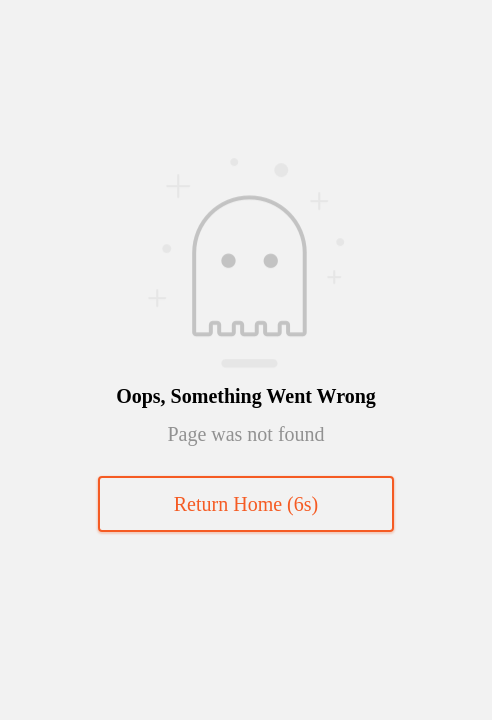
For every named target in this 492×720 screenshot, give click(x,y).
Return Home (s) (246, 504)
